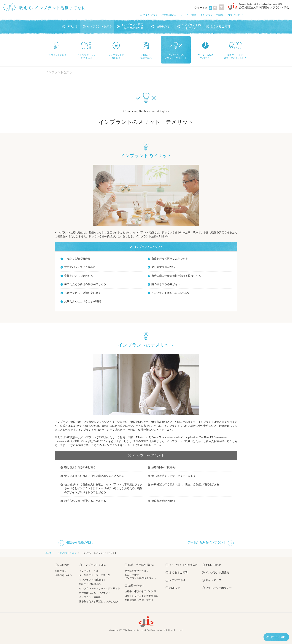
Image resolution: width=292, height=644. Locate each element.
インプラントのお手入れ (189, 26)
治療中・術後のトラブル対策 (140, 591)
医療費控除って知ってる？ (139, 600)
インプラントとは (89, 571)
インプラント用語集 (212, 15)
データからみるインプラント (95, 593)
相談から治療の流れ (90, 584)
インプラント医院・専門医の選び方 (132, 26)
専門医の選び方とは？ (137, 571)
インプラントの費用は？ (92, 580)
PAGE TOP (276, 637)
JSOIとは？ (61, 571)
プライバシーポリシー (217, 588)
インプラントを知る (97, 26)
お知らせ (173, 588)
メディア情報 (188, 15)
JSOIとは (70, 26)
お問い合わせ (235, 15)
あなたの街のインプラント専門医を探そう (140, 577)
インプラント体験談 (90, 597)
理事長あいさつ (63, 575)
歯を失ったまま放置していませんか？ (100, 602)
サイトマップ (212, 580)
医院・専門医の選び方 (139, 565)
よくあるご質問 (218, 26)
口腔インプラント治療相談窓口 (158, 15)
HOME (48, 553)
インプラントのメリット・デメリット (100, 589)
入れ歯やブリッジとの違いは (95, 575)
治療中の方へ (162, 26)
